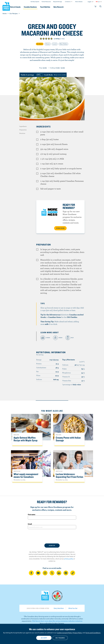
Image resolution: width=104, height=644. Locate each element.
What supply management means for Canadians (26, 476)
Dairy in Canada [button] (20, 7)
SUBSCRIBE (60, 228)
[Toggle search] (101, 7)
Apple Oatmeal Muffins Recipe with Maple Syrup (26, 439)
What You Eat (73, 608)
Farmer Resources (46, 2)
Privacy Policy (77, 633)
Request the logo (58, 2)
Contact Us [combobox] (68, 2)
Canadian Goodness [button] (35, 7)
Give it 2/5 (44, 39)
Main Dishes (63, 44)
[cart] (95, 7)
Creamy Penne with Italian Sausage (68, 439)
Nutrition (22, 133)
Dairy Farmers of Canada (6, 6)
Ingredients (23, 126)
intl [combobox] (99, 2)
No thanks (60, 638)
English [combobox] (90, 2)
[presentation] (52, 536)
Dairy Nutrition (59, 608)
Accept (44, 638)
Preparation (23, 130)
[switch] (51, 75)
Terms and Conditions (93, 633)
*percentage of (72, 385)
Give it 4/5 (49, 39)
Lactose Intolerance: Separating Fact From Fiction (69, 476)
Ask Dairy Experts (35, 2)
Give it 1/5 (41, 39)
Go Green (40, 44)
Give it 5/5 (51, 39)
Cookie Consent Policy (64, 633)
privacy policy (69, 559)
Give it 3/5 (46, 39)
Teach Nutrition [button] (51, 7)
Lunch (55, 44)
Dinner (48, 44)
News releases (79, 2)
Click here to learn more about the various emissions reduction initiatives (57, 621)
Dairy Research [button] (65, 7)
